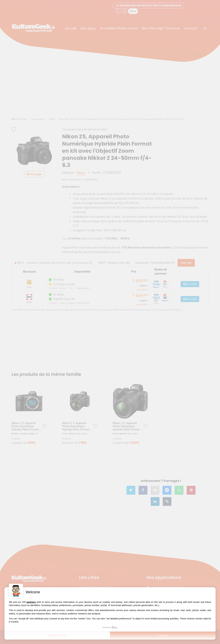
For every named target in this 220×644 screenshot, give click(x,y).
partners (31, 602)
